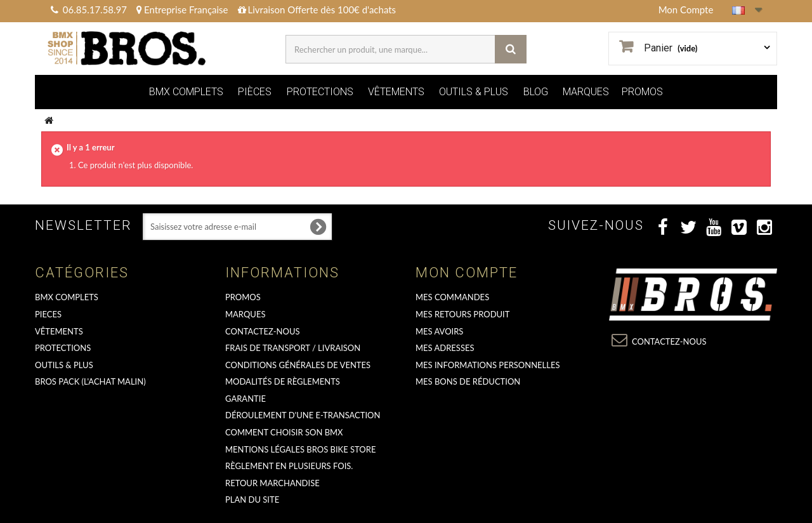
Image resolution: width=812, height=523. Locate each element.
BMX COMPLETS (186, 92)
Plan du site (252, 500)
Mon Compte (686, 10)
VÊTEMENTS (396, 92)
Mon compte (467, 273)
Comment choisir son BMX (284, 432)
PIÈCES (255, 92)
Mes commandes (452, 297)
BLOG (536, 92)
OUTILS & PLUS (474, 92)
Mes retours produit (462, 314)
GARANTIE (246, 399)
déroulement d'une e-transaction (303, 415)
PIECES (48, 314)
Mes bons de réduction (468, 381)
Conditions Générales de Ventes (298, 365)
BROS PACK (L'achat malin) (90, 381)
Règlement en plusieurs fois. (289, 466)
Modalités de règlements (283, 381)
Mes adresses (445, 348)
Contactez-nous (263, 331)
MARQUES (586, 92)
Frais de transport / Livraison (293, 348)
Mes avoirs (439, 331)
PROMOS (642, 92)
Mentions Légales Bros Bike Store (300, 449)
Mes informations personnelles (488, 365)
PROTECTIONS (320, 92)
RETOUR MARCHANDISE (272, 483)
